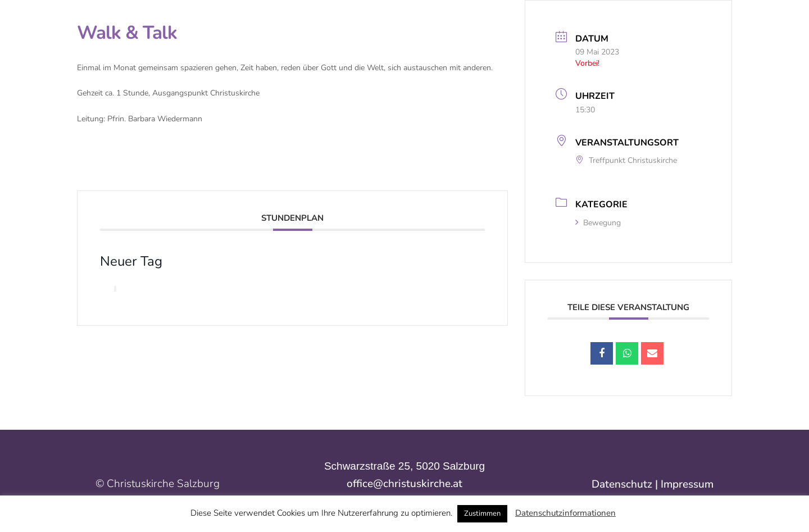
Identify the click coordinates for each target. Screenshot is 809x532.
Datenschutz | (626, 484)
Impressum (687, 484)
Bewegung (598, 223)
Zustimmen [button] (482, 513)
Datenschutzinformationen (565, 513)
